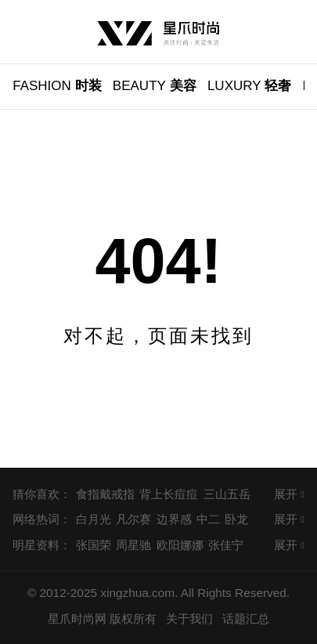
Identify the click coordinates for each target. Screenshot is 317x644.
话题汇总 (246, 619)
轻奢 (250, 86)
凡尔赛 (133, 519)
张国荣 (94, 545)
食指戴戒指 (105, 494)
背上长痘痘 (169, 494)
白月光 (94, 519)
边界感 (174, 519)
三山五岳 (227, 494)
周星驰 (133, 545)
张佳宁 (226, 545)
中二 (208, 519)
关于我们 (189, 619)
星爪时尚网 (77, 619)
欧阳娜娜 (180, 545)
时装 (57, 86)
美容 (155, 86)
